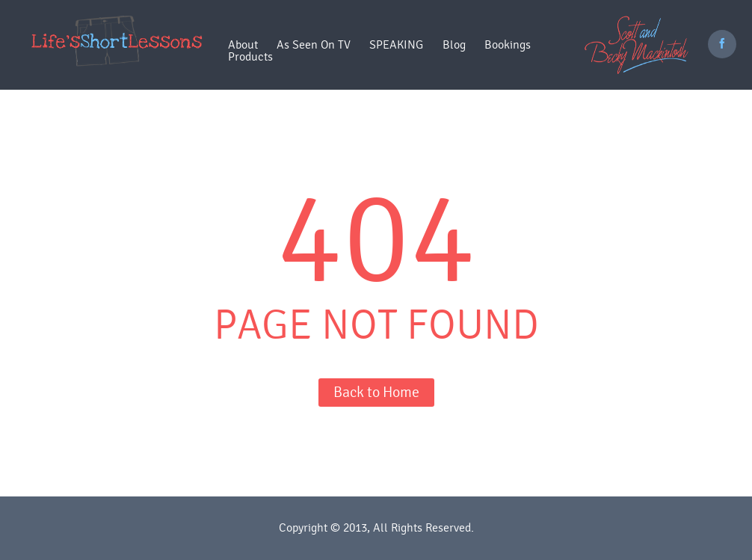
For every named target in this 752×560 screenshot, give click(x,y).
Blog (454, 45)
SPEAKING (396, 45)
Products (250, 57)
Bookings (508, 45)
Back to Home (376, 392)
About (243, 45)
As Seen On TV (314, 45)
